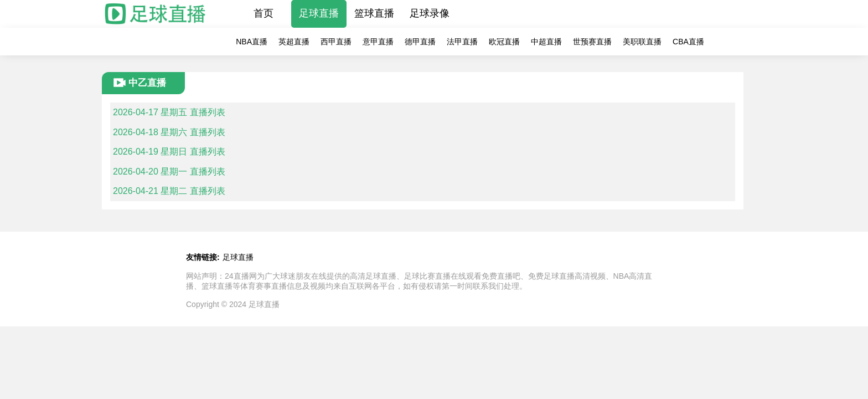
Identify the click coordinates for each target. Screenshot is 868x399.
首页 (263, 13)
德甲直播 (420, 42)
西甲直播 (336, 42)
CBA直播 (688, 42)
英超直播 (294, 42)
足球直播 (319, 13)
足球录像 (430, 13)
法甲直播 (462, 42)
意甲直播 (378, 42)
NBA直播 (252, 42)
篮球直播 (374, 13)
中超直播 (546, 42)
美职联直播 (642, 42)
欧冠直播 (504, 42)
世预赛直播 (592, 42)
